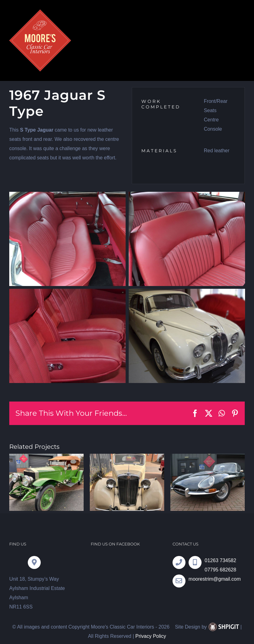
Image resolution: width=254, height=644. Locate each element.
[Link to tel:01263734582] (179, 562)
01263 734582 (220, 560)
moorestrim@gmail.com (215, 579)
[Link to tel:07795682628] (195, 562)
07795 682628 (220, 570)
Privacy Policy (151, 636)
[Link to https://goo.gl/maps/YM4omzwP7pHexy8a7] (34, 562)
